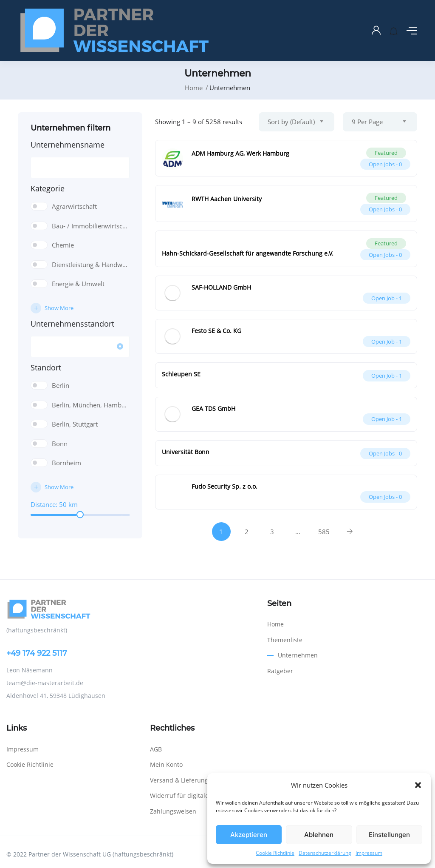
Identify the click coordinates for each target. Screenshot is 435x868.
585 (324, 532)
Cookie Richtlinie (275, 853)
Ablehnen (319, 835)
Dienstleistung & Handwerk (91, 265)
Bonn (60, 444)
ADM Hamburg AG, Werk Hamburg (240, 153)
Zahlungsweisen (173, 811)
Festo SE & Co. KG (216, 331)
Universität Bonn (186, 452)
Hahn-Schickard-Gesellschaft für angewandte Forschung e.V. (248, 253)
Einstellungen (389, 835)
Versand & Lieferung (179, 780)
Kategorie (48, 188)
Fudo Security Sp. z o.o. (225, 486)
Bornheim (66, 463)
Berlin (61, 385)
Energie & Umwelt (78, 284)
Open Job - (387, 298)
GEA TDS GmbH (213, 408)
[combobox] (297, 122)
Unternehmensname (68, 145)
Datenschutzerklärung (325, 853)
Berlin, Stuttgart (75, 424)
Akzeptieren (249, 835)
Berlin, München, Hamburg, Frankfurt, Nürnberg (91, 405)
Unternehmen (298, 655)
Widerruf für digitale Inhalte (190, 795)
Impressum (369, 853)
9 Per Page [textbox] (367, 122)
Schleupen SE (181, 374)
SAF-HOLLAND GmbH (221, 287)
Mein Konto (166, 764)
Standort (46, 367)
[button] (418, 785)
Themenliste (285, 640)
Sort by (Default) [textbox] (291, 122)
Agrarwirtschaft (74, 206)
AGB (156, 749)
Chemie (63, 245)
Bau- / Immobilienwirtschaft (91, 226)
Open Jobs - (385, 164)
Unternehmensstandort (72, 324)
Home (194, 88)
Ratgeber (280, 671)
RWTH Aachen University (227, 199)
